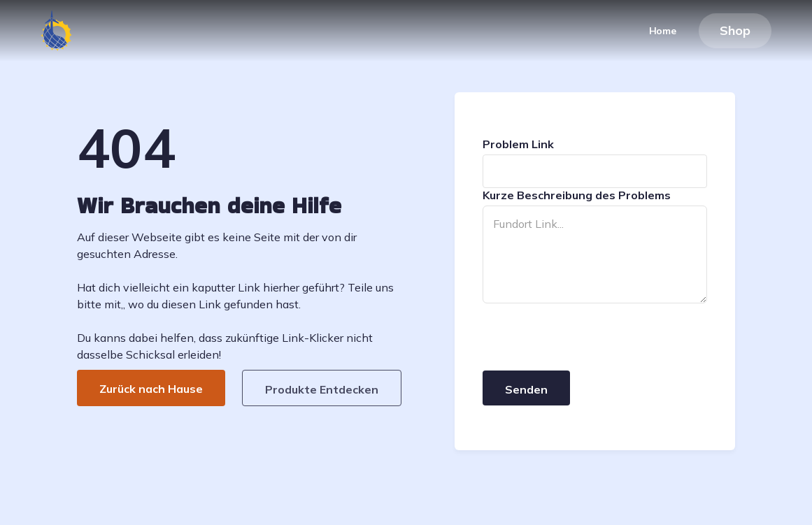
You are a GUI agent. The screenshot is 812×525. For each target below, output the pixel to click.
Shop (735, 30)
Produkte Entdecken (322, 389)
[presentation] (589, 338)
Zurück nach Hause (151, 389)
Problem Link (518, 144)
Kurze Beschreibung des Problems (577, 195)
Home (663, 31)
